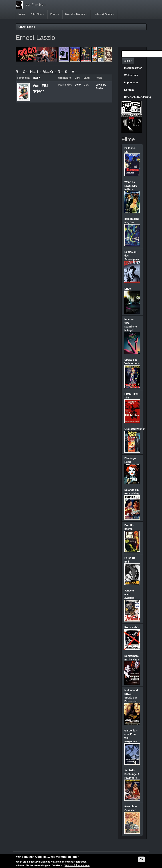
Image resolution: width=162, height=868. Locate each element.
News (22, 14)
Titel (37, 78)
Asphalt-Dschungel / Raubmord (132, 774)
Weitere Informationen (77, 866)
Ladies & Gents (104, 14)
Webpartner (131, 75)
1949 (78, 85)
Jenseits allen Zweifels (129, 594)
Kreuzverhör (132, 627)
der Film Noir (36, 5)
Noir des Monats (76, 14)
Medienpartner (133, 68)
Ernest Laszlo (27, 27)
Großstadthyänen (135, 429)
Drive (128, 289)
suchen (128, 61)
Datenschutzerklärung (134, 97)
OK (141, 860)
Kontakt (129, 90)
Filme (55, 14)
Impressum (131, 82)
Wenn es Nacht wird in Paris (131, 186)
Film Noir (38, 14)
